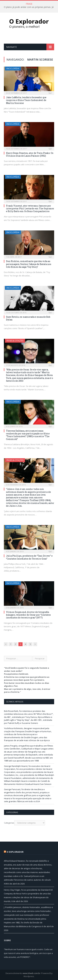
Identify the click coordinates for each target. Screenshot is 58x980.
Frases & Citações (15, 341)
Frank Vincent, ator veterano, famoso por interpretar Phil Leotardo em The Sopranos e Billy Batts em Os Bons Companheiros (30, 208)
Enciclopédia (13, 69)
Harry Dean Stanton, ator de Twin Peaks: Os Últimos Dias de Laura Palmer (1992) (30, 154)
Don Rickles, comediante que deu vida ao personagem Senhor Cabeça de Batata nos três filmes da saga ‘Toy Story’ (29, 264)
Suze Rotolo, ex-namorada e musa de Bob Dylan (28, 318)
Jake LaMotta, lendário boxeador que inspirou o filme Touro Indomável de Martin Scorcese (26, 100)
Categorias (9, 823)
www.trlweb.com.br (31, 973)
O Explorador (15, 852)
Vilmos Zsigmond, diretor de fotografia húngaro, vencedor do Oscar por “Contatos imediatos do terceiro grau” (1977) (28, 615)
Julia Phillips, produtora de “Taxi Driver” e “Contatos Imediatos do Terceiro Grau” (29, 557)
